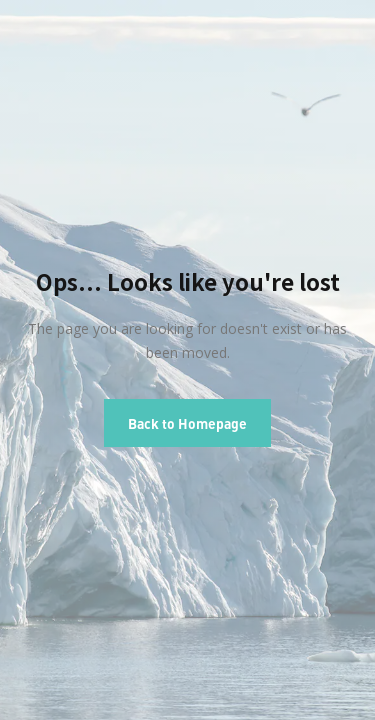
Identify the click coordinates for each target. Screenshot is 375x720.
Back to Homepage (187, 423)
